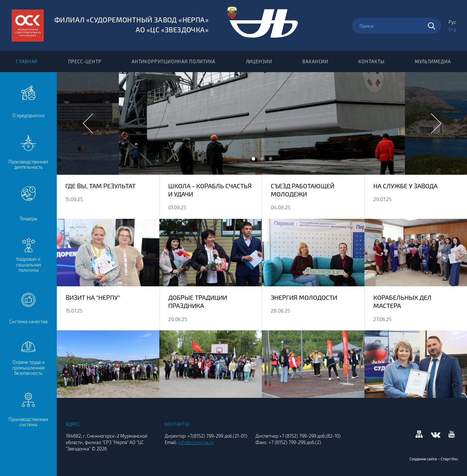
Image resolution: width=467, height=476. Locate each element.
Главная (27, 61)
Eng (452, 29)
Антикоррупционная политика (174, 61)
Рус (452, 22)
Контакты (371, 61)
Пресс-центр (85, 61)
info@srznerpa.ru (196, 442)
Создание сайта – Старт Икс (434, 459)
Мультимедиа (433, 61)
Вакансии (315, 61)
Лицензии (259, 61)
